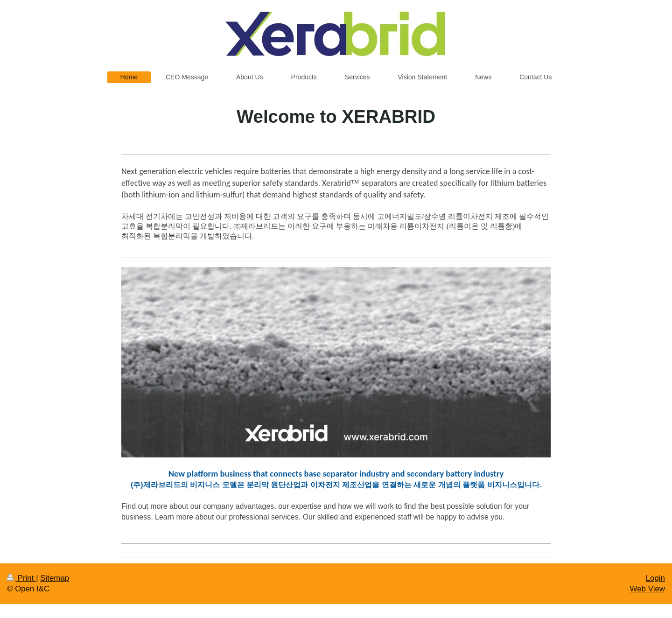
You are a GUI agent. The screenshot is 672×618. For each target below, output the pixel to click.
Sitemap (55, 578)
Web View (647, 589)
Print (21, 578)
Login (655, 578)
